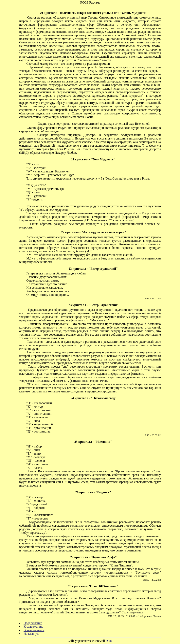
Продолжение (33, 623)
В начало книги (34, 630)
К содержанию (33, 627)
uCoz (109, 641)
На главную (31, 634)
